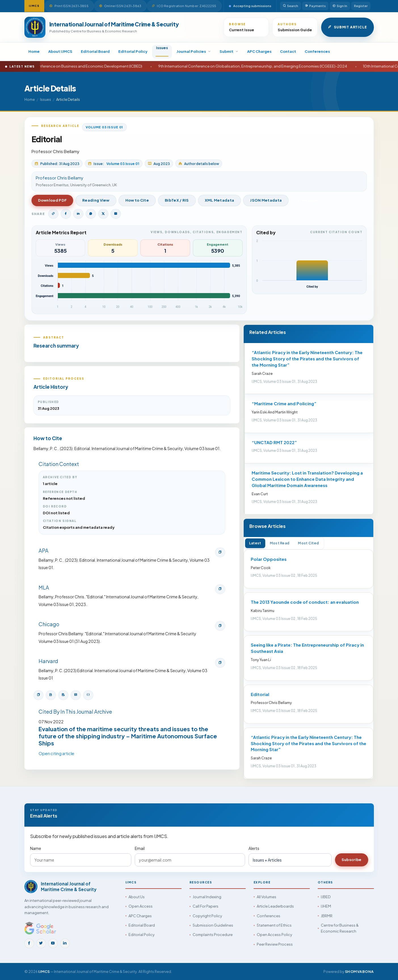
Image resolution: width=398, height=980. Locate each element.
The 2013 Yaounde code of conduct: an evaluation (305, 602)
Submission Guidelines (213, 925)
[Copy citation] (39, 695)
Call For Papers (206, 906)
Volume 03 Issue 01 (105, 127)
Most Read (280, 543)
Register (361, 6)
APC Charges (259, 51)
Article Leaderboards (275, 906)
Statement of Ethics (274, 925)
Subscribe (352, 860)
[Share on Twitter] (103, 214)
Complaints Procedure (213, 935)
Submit (229, 52)
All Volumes (267, 897)
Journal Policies (194, 52)
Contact (288, 51)
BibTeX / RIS (177, 200)
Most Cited (308, 543)
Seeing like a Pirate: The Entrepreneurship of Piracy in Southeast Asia (307, 648)
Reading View (96, 200)
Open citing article (56, 753)
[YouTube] (53, 943)
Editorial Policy (133, 51)
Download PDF (52, 200)
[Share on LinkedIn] (78, 214)
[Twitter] (41, 943)
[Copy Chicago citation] (220, 626)
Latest (255, 543)
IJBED (326, 897)
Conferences (317, 51)
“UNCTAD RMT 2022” (274, 442)
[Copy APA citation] (220, 552)
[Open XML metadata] (76, 695)
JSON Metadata (266, 200)
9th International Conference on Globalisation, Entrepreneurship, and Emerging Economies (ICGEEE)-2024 (274, 66)
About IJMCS (60, 51)
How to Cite (137, 200)
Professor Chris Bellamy (55, 151)
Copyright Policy (207, 916)
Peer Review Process (275, 944)
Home (34, 51)
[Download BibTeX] (51, 695)
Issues (162, 48)
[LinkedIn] (65, 943)
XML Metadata (220, 200)
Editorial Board (95, 51)
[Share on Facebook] (66, 214)
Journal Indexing (207, 897)
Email (140, 848)
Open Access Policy (274, 935)
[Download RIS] (63, 695)
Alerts (254, 848)
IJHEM (326, 906)
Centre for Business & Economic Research (340, 928)
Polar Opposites (269, 559)
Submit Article (347, 27)
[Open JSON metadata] (88, 695)
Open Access (141, 906)
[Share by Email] (116, 214)
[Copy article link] (53, 214)
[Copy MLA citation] (220, 589)
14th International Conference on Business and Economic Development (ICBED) (94, 66)
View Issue (308, 200)
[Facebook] (29, 943)
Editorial (260, 694)
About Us (137, 897)
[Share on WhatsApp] (91, 214)
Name (36, 848)
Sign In (340, 6)
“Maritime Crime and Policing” (284, 403)
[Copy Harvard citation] (220, 663)
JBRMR (327, 916)
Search (290, 6)
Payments (315, 6)
